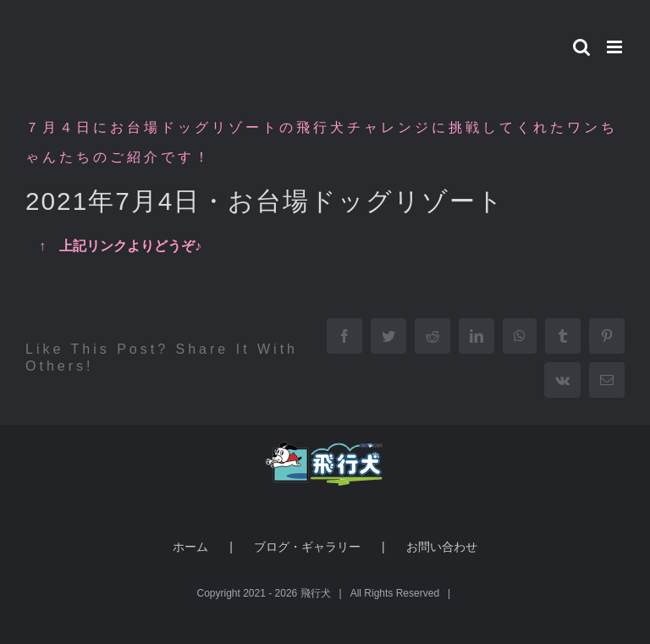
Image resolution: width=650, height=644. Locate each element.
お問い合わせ (442, 547)
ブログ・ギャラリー (307, 547)
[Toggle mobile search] (581, 47)
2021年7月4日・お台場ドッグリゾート (265, 201)
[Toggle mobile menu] (616, 47)
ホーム (190, 547)
